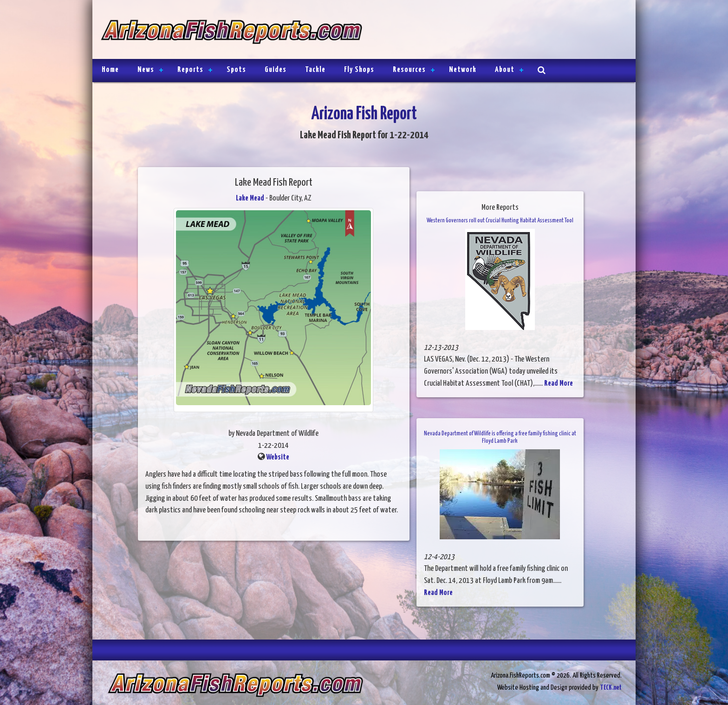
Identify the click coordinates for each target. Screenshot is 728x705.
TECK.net (611, 688)
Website (278, 457)
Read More (559, 384)
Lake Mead (250, 198)
